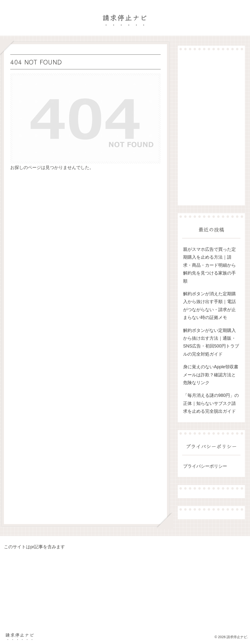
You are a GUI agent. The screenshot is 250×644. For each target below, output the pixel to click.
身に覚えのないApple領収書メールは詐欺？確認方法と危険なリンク (211, 375)
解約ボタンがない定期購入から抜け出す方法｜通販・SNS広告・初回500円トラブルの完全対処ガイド (211, 342)
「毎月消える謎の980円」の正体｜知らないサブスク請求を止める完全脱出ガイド (211, 403)
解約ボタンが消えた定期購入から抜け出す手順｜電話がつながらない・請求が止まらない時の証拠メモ (209, 306)
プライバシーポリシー (205, 466)
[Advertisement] (211, 128)
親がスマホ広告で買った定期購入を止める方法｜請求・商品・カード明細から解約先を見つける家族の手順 (209, 265)
